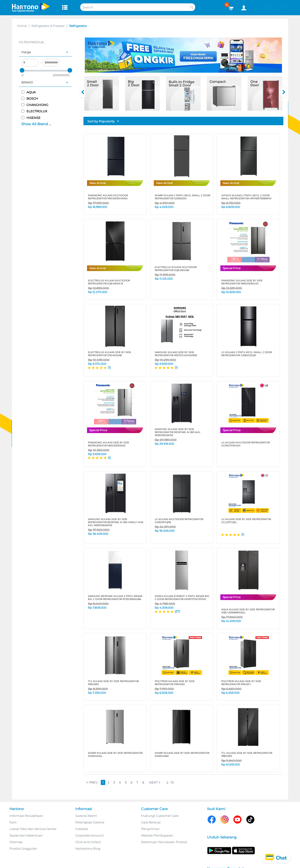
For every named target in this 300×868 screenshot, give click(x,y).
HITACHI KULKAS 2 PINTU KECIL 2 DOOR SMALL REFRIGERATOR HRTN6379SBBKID (246, 197)
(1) (109, 367)
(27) (177, 611)
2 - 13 (170, 782)
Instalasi (82, 829)
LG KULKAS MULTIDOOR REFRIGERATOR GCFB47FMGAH (246, 444)
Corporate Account (89, 835)
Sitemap (16, 842)
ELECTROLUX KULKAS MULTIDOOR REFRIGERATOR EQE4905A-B (109, 282)
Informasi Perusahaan (26, 816)
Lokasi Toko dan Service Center (33, 829)
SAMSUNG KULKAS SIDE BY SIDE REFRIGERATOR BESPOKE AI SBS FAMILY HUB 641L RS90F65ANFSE (116, 522)
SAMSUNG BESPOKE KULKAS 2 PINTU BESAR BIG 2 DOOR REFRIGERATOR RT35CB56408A (115, 598)
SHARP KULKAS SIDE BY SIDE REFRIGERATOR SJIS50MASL (115, 755)
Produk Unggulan (23, 849)
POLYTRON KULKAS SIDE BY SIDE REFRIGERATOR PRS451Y (241, 683)
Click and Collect (88, 842)
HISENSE (31, 118)
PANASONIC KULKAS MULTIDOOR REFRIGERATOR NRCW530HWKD (108, 197)
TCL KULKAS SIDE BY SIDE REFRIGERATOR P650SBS (113, 683)
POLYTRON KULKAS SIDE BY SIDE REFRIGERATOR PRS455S (175, 683)
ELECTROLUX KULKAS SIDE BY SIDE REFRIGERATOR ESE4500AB (109, 354)
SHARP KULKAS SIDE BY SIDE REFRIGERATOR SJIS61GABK (182, 755)
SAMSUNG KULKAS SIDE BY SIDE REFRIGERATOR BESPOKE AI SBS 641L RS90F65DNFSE (178, 432)
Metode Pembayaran (157, 835)
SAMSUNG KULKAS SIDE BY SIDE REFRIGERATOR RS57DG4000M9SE (176, 354)
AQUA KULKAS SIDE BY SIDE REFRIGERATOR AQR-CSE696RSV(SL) (248, 611)
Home (22, 26)
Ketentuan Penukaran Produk (164, 842)
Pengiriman (150, 829)
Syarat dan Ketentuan (26, 835)
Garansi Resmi (86, 816)
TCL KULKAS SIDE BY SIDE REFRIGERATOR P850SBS (247, 755)
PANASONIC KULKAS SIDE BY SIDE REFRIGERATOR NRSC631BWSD (109, 444)
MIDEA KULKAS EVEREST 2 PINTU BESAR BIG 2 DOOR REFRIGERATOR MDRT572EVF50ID (182, 598)
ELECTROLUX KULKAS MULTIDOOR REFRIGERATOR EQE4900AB (176, 269)
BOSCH (30, 98)
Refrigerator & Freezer (48, 26)
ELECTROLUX (34, 111)
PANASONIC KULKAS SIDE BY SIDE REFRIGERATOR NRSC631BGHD (242, 282)
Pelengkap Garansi (90, 822)
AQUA (28, 92)
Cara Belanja (151, 822)
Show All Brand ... (36, 124)
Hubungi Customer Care (160, 816)
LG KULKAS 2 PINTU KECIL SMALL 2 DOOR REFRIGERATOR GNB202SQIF (247, 354)
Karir (13, 822)
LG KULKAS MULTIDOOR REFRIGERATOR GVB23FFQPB (179, 521)
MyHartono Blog (88, 849)
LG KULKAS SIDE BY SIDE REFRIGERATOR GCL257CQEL (246, 521)
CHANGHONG (35, 105)
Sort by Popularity (103, 121)
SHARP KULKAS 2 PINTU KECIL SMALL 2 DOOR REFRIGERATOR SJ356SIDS (182, 197)
